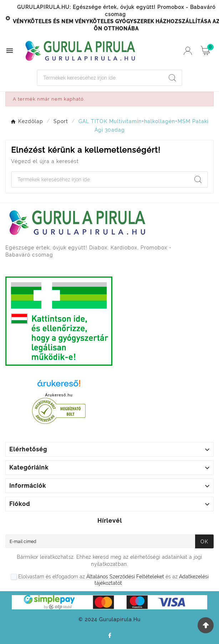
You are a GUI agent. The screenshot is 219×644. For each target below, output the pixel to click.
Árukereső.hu (59, 395)
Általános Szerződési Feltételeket (125, 577)
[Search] (100, 78)
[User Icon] (188, 51)
